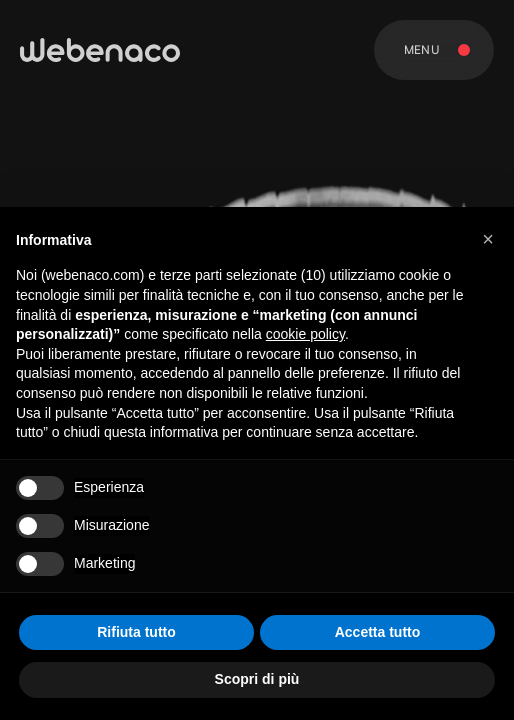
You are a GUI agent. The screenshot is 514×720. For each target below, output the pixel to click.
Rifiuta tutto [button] (136, 632)
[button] (488, 239)
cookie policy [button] (305, 334)
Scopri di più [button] (257, 679)
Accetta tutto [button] (378, 632)
